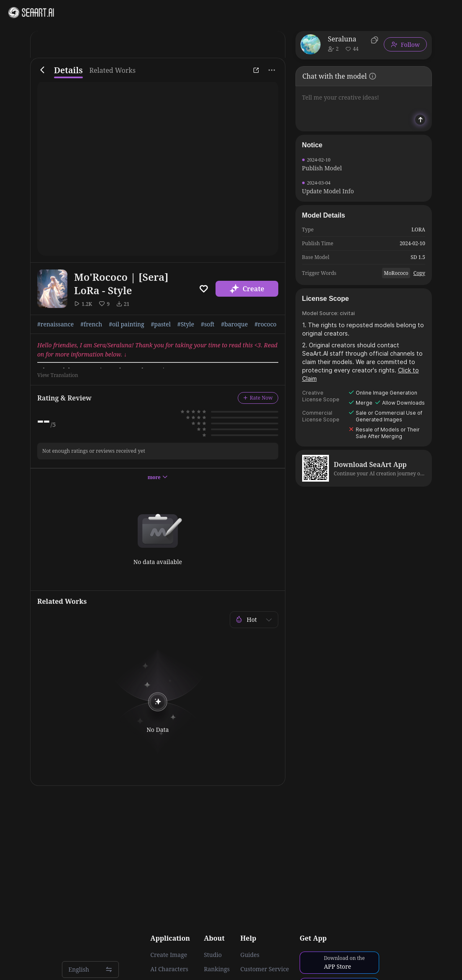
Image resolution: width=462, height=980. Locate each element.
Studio (213, 955)
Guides (250, 955)
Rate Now (258, 398)
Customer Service (264, 969)
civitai (347, 313)
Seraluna (342, 39)
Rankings (217, 969)
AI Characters (169, 969)
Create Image (169, 955)
